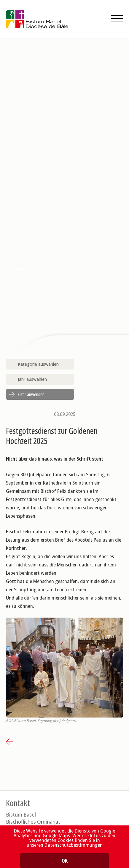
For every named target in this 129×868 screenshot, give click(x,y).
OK (65, 861)
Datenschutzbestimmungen (74, 845)
